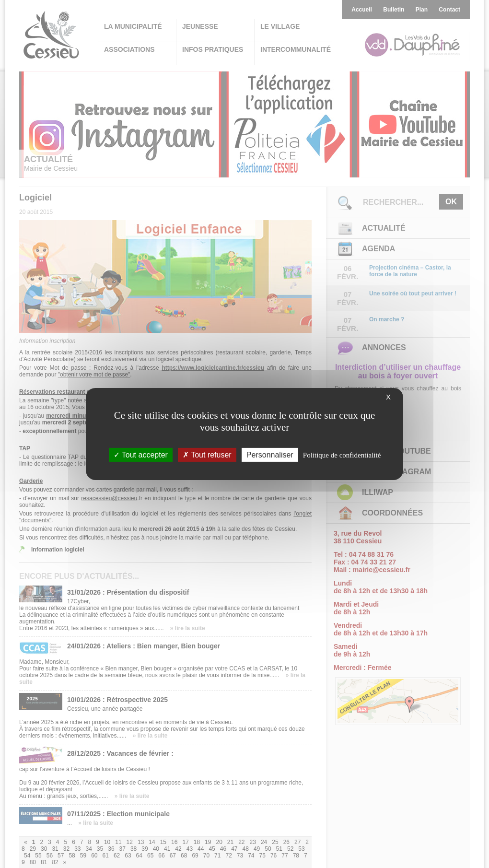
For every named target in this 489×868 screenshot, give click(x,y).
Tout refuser (207, 455)
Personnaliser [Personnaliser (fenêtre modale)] (270, 455)
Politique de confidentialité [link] (342, 455)
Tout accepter (141, 455)
